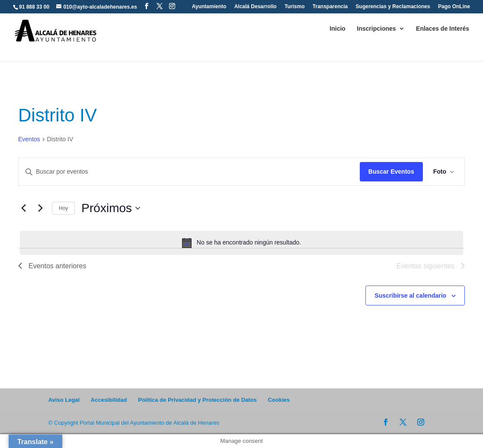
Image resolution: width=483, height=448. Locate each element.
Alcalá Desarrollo (256, 7)
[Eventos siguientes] (40, 208)
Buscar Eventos (391, 172)
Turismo (294, 7)
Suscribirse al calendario (410, 295)
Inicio (337, 29)
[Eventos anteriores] (23, 208)
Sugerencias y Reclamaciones (393, 7)
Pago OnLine (454, 7)
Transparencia (330, 7)
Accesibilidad (109, 400)
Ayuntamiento (209, 7)
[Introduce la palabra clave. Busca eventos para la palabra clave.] (189, 172)
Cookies (279, 400)
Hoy (63, 208)
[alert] (241, 243)
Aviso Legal (64, 400)
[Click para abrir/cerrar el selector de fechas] (111, 208)
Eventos (29, 139)
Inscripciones (376, 29)
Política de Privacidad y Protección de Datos (197, 400)
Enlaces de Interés (443, 29)
